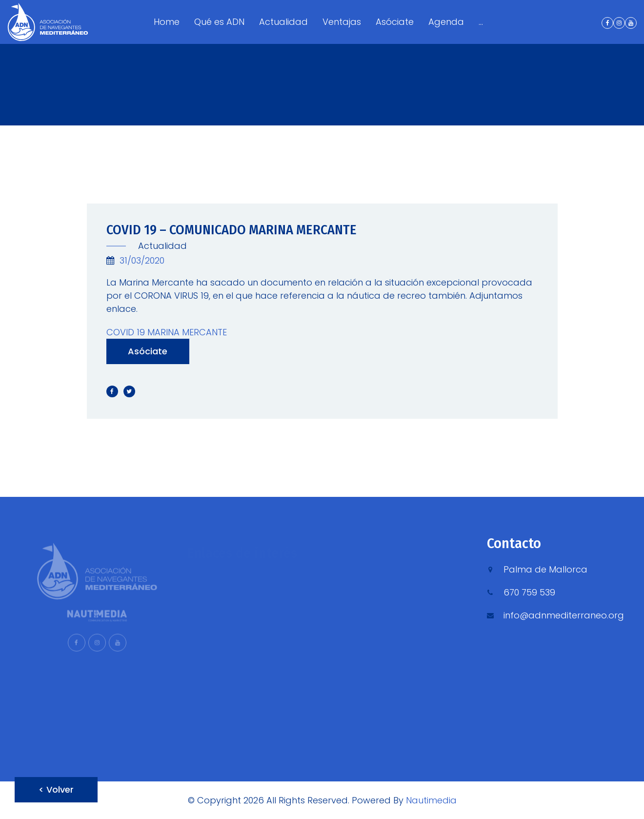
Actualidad (283, 22)
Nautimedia (431, 800)
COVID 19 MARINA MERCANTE (167, 332)
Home (167, 22)
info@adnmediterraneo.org (564, 615)
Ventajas (342, 22)
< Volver (56, 789)
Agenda (446, 22)
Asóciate (395, 22)
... (481, 22)
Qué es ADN (219, 22)
